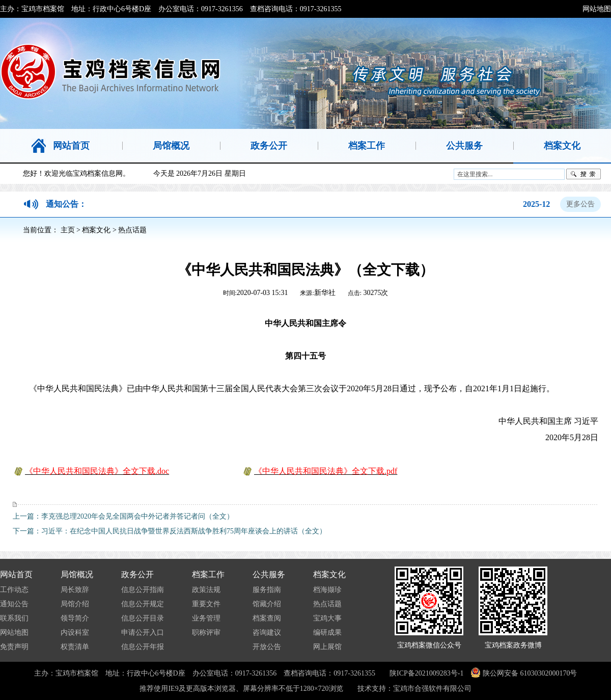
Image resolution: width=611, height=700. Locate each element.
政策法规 (206, 590)
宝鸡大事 (327, 618)
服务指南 (267, 590)
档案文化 (96, 230)
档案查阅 (267, 618)
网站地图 (597, 9)
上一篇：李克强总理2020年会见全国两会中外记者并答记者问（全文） (123, 516)
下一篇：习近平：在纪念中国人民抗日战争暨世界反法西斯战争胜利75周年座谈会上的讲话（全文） (170, 531)
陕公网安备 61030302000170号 (529, 673)
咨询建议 (267, 632)
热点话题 (132, 230)
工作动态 (14, 590)
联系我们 (14, 618)
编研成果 (327, 632)
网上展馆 (327, 647)
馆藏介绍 (267, 604)
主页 (68, 230)
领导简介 (75, 618)
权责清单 (75, 647)
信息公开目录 (143, 618)
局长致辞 (75, 590)
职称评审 (206, 632)
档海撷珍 (327, 590)
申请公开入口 (143, 632)
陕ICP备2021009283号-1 (426, 673)
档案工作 (208, 574)
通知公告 (14, 604)
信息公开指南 (143, 590)
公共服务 (269, 574)
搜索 (584, 174)
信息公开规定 (143, 604)
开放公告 (267, 647)
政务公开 (137, 574)
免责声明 (14, 647)
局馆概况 (77, 574)
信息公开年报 (143, 647)
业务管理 (206, 618)
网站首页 (16, 574)
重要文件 (206, 604)
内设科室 (75, 632)
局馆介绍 (75, 604)
